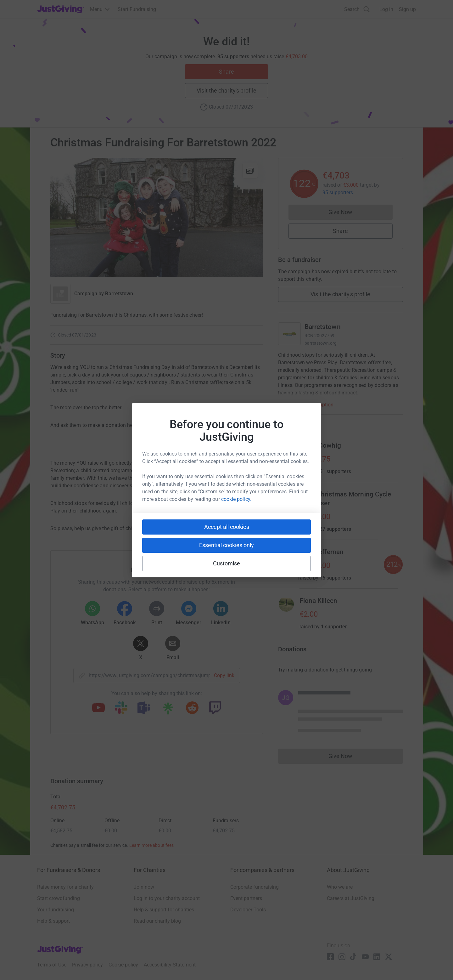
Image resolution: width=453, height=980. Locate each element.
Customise (227, 563)
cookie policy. (236, 499)
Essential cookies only (226, 545)
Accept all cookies (227, 527)
